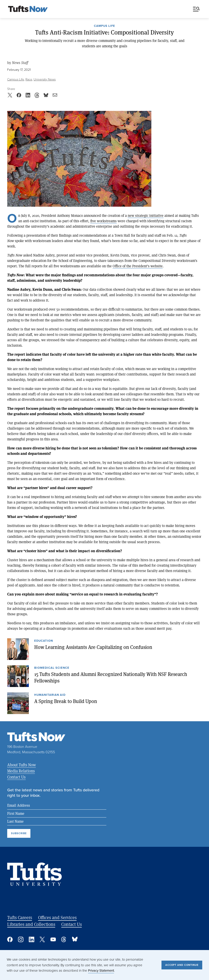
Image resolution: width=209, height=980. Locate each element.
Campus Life (104, 26)
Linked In (32, 939)
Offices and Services (57, 917)
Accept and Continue (182, 965)
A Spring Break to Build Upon (66, 701)
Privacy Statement (101, 971)
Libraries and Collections (31, 924)
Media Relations (21, 771)
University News (45, 79)
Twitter (42, 939)
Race (29, 79)
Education (44, 641)
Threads (64, 939)
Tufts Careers (20, 917)
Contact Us (16, 777)
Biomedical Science (52, 668)
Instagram (21, 939)
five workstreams (103, 221)
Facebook (10, 939)
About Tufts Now (22, 765)
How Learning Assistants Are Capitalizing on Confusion (93, 647)
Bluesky (75, 939)
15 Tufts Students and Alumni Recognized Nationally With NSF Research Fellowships (111, 677)
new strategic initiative (146, 215)
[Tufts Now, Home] (28, 9)
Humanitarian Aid (50, 695)
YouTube (53, 939)
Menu (196, 9)
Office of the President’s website (138, 266)
